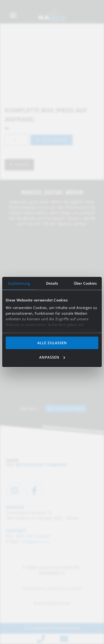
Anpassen (52, 357)
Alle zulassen (52, 343)
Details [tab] (52, 283)
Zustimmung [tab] (19, 283)
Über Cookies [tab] (85, 283)
